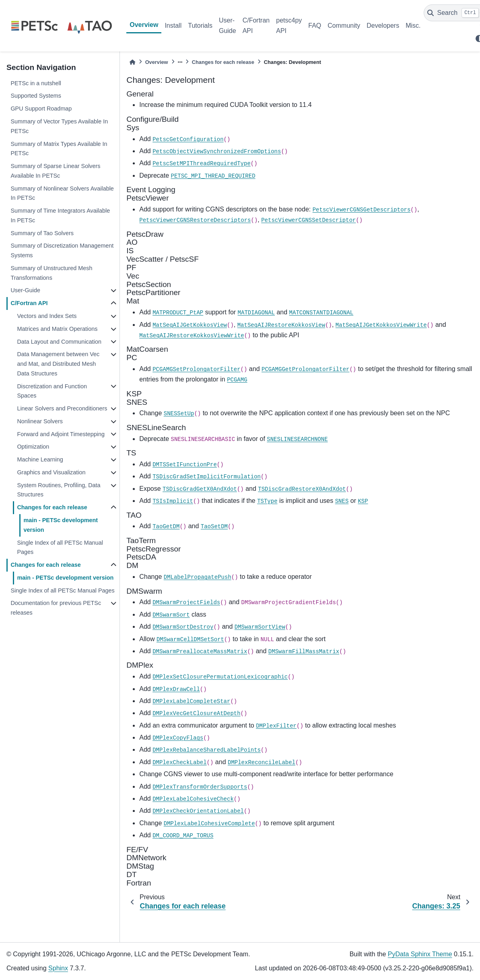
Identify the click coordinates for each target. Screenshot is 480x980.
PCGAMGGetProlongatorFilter (305, 369)
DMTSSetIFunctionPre (185, 465)
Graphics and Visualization (51, 472)
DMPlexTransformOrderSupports (200, 787)
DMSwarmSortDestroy (183, 627)
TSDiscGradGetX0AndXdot (200, 489)
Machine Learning (40, 459)
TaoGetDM (166, 527)
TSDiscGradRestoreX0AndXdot (302, 489)
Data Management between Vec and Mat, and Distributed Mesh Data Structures (58, 364)
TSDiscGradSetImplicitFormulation (207, 477)
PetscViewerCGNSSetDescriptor (308, 220)
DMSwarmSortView (260, 627)
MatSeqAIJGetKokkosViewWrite (381, 325)
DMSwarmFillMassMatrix (304, 652)
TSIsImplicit (173, 501)
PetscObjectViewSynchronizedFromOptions (217, 152)
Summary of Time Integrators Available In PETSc (60, 215)
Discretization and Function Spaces (52, 391)
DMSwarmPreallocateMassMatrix (200, 652)
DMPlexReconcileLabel (262, 763)
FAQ (315, 26)
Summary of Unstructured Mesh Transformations (51, 273)
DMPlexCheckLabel (179, 763)
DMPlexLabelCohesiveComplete (209, 824)
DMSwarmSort (171, 615)
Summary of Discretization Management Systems (62, 250)
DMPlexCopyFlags (178, 738)
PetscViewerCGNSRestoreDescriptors (195, 220)
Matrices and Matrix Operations (57, 329)
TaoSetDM (214, 527)
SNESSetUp (179, 414)
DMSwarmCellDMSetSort (190, 640)
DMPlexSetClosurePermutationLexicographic (220, 677)
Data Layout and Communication (59, 342)
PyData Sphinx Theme (420, 954)
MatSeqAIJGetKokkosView (190, 325)
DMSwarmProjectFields (186, 603)
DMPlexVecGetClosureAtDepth (196, 713)
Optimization (33, 447)
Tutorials (200, 26)
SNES (342, 501)
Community (344, 26)
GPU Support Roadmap (41, 109)
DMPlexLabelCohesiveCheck (193, 799)
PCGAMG (237, 380)
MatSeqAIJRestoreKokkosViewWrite (192, 336)
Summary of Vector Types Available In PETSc (59, 126)
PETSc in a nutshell (36, 83)
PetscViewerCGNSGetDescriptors (362, 210)
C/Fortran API (256, 26)
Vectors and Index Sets (47, 316)
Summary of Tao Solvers (42, 233)
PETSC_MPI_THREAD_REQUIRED (213, 176)
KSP (363, 501)
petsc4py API (289, 26)
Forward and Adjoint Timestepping (61, 434)
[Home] (132, 62)
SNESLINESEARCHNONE (297, 439)
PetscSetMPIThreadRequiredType (202, 164)
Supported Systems (36, 96)
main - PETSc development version (61, 525)
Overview (144, 25)
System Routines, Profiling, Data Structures (59, 490)
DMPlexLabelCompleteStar (191, 701)
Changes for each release (52, 507)
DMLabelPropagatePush (198, 577)
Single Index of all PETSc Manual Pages (60, 547)
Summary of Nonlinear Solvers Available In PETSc (62, 193)
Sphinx (58, 968)
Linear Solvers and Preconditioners (62, 408)
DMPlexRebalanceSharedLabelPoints (207, 750)
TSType (267, 501)
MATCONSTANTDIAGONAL (321, 313)
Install (173, 26)
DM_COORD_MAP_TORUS (183, 836)
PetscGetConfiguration (188, 139)
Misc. (413, 26)
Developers (383, 26)
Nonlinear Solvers (40, 421)
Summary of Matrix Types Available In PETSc (59, 149)
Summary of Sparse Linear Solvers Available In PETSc (55, 171)
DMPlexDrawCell (176, 689)
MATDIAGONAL (256, 313)
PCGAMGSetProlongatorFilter (196, 369)
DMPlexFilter (276, 726)
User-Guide (228, 26)
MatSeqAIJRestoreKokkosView (281, 325)
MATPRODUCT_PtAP (178, 313)
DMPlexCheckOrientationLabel (198, 811)
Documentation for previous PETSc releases (56, 608)
